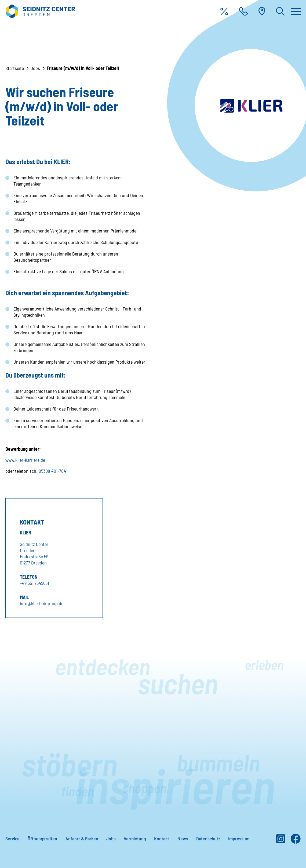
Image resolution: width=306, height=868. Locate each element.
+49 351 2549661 (34, 583)
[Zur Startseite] (40, 11)
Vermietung (135, 839)
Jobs (35, 68)
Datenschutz (208, 839)
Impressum (239, 839)
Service (12, 839)
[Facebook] (296, 841)
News (183, 839)
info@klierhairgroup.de (42, 603)
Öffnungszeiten (42, 839)
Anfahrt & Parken (82, 839)
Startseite (15, 68)
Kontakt (162, 839)
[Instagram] (281, 841)
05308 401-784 (52, 471)
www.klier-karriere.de (25, 460)
